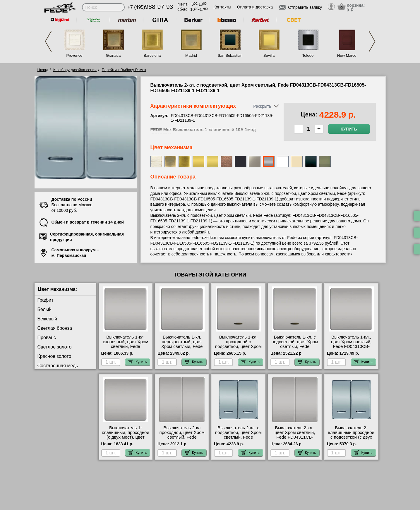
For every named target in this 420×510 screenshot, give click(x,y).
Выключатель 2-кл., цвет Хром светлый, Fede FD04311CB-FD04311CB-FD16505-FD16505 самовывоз (295, 437)
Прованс (47, 338)
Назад (43, 70)
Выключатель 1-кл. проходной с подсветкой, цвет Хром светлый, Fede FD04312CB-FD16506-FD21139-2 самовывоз (238, 349)
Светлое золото (55, 347)
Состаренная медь (58, 366)
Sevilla (269, 55)
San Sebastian (230, 55)
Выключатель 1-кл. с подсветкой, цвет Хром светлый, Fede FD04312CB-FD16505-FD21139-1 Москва (295, 346)
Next (372, 41)
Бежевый (47, 319)
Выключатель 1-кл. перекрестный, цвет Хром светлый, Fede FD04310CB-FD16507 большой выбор (182, 346)
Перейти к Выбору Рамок (124, 70)
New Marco (347, 55)
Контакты (222, 7)
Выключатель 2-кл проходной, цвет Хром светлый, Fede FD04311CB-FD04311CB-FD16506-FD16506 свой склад (182, 439)
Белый (45, 309)
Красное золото (54, 356)
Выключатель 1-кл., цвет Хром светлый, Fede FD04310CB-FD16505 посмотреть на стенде (351, 346)
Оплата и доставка (255, 7)
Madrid (191, 55)
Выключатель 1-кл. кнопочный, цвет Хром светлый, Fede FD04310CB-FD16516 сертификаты (125, 346)
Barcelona (152, 55)
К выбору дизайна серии (75, 70)
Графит (46, 300)
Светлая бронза (55, 328)
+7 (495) (150, 7)
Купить (349, 129)
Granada (113, 55)
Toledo (308, 55)
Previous (48, 41)
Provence (74, 55)
